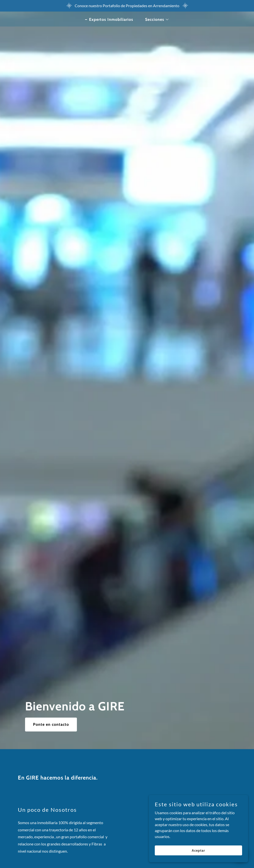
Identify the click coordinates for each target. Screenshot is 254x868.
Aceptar (198, 850)
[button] (155, 20)
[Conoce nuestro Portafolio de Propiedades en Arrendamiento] (127, 6)
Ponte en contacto (51, 724)
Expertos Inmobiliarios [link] (111, 19)
